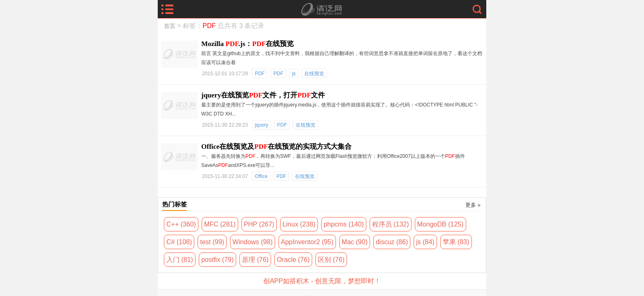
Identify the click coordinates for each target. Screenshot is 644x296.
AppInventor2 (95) (307, 242)
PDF (260, 74)
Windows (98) (253, 242)
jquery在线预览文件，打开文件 (263, 95)
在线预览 (314, 74)
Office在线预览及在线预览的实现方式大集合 (276, 147)
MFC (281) (220, 224)
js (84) (425, 242)
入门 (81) (180, 260)
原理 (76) (255, 260)
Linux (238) (299, 224)
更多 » (473, 205)
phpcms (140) (344, 224)
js (294, 74)
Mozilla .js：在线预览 (247, 44)
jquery (261, 125)
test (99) (212, 242)
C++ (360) (181, 224)
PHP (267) (259, 224)
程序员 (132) (391, 224)
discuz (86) (392, 242)
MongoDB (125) (440, 224)
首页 (170, 26)
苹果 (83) (456, 242)
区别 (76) (331, 260)
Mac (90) (355, 242)
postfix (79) (217, 260)
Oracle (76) (293, 260)
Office (261, 176)
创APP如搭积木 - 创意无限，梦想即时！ (322, 281)
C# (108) (179, 242)
